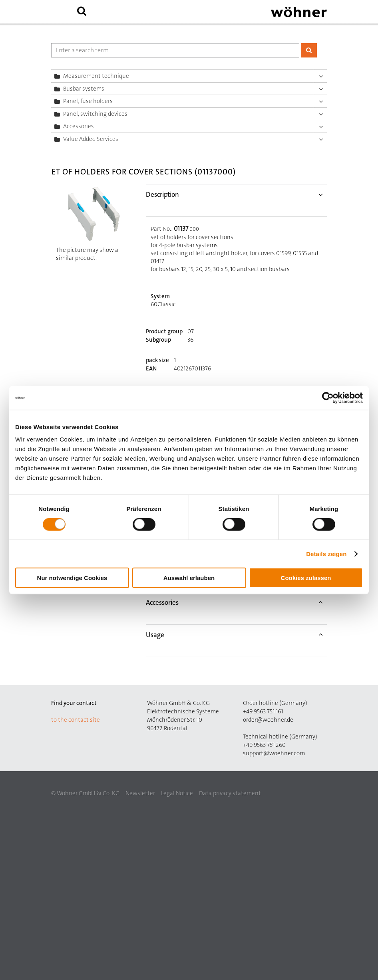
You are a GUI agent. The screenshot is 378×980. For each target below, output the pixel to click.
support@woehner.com (274, 753)
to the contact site (76, 720)
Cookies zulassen (306, 578)
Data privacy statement (230, 793)
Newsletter (140, 793)
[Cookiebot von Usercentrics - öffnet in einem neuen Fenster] (328, 398)
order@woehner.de (268, 720)
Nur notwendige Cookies (72, 578)
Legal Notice (177, 793)
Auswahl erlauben (189, 578)
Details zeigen (326, 553)
